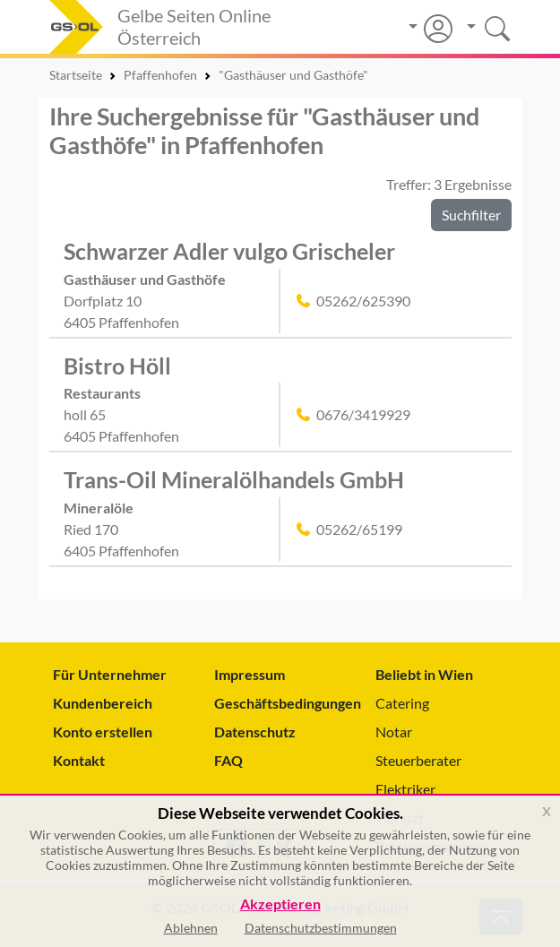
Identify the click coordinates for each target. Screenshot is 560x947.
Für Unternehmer (110, 674)
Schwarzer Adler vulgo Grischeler (229, 251)
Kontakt (79, 760)
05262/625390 (363, 301)
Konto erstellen (103, 732)
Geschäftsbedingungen (280, 703)
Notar (394, 732)
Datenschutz (255, 732)
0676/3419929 (363, 414)
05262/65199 (359, 529)
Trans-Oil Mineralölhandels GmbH (234, 480)
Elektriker (405, 789)
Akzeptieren (280, 904)
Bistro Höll (117, 366)
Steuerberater (418, 760)
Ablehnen (191, 928)
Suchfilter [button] (471, 215)
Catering (402, 703)
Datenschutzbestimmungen (321, 928)
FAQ (228, 760)
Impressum (250, 674)
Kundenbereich (103, 703)
